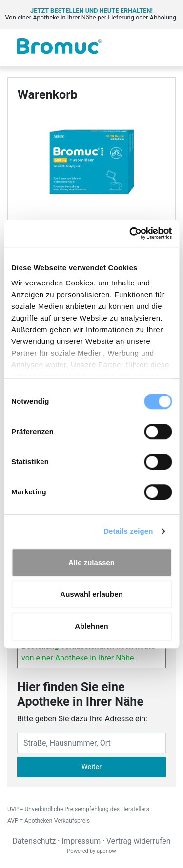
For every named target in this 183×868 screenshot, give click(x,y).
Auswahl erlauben (91, 594)
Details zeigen (128, 531)
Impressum (81, 841)
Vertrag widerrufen (139, 841)
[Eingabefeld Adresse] (91, 743)
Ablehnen (91, 626)
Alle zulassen (91, 562)
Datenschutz (34, 841)
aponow (106, 851)
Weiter (91, 767)
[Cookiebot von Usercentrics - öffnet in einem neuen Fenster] (130, 233)
